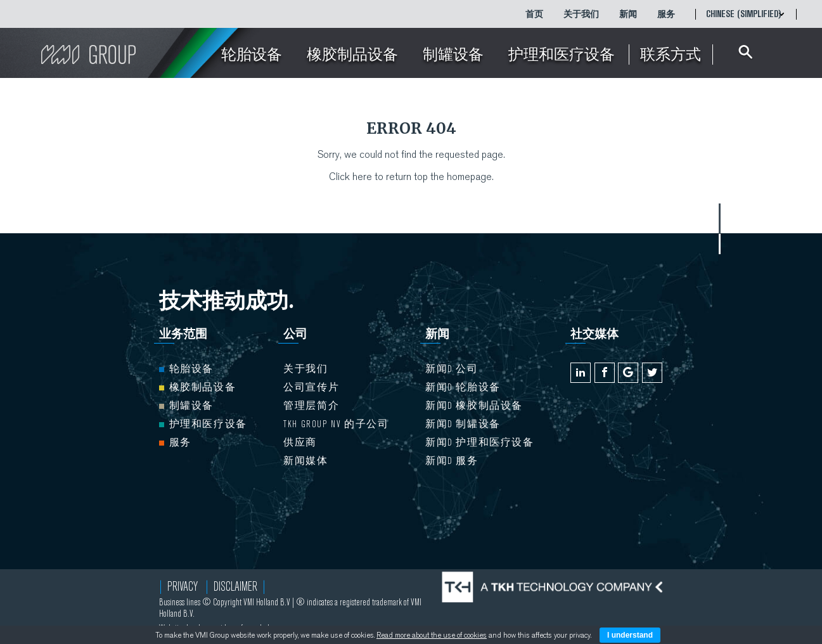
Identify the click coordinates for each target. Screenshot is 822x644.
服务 (666, 14)
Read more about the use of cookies (432, 635)
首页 (534, 14)
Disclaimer (235, 587)
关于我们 (581, 14)
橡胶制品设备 (198, 387)
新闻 (628, 14)
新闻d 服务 (452, 461)
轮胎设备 (186, 369)
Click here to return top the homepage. (411, 177)
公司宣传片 (311, 387)
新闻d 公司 (452, 369)
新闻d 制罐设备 (463, 424)
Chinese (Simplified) (743, 14)
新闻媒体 (305, 461)
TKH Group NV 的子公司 (336, 424)
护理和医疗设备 (203, 424)
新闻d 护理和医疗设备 (480, 442)
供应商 (300, 442)
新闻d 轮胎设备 (463, 387)
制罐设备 (186, 406)
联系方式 (671, 55)
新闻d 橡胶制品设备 (474, 406)
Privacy (183, 587)
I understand (630, 635)
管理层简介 (311, 406)
